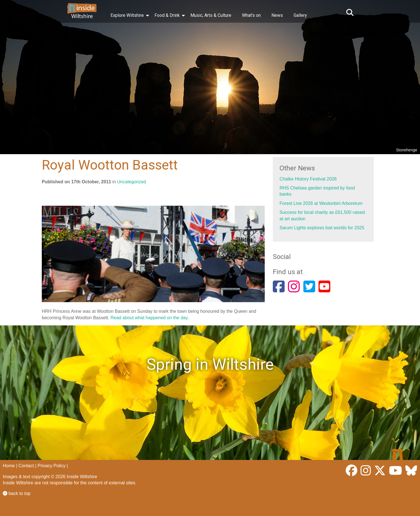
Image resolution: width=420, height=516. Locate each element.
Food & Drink (167, 15)
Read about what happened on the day (149, 318)
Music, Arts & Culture (211, 15)
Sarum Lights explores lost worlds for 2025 (322, 228)
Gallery (300, 15)
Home (9, 466)
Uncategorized (132, 182)
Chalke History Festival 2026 (308, 179)
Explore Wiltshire (127, 15)
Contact (26, 466)
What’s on (251, 15)
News (277, 15)
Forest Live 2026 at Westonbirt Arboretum (321, 203)
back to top (17, 493)
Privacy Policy (52, 466)
